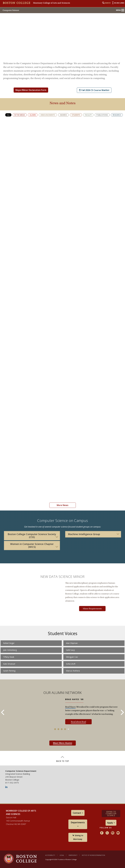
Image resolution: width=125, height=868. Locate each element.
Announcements (48, 115)
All (8, 115)
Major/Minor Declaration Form (31, 90)
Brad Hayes (70, 707)
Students (76, 115)
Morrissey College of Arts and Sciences (52, 3)
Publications (102, 115)
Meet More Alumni (63, 743)
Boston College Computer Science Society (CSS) (32, 536)
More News (63, 505)
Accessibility (50, 855)
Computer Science (11, 10)
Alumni (33, 115)
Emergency (73, 855)
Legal (62, 855)
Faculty (88, 115)
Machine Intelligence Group (84, 534)
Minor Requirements (92, 609)
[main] (62, 412)
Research (117, 115)
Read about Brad (78, 722)
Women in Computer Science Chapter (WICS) (32, 545)
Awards (63, 115)
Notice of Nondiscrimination (93, 855)
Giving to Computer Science (111, 813)
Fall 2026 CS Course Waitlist (94, 90)
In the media (20, 115)
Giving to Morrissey (78, 837)
